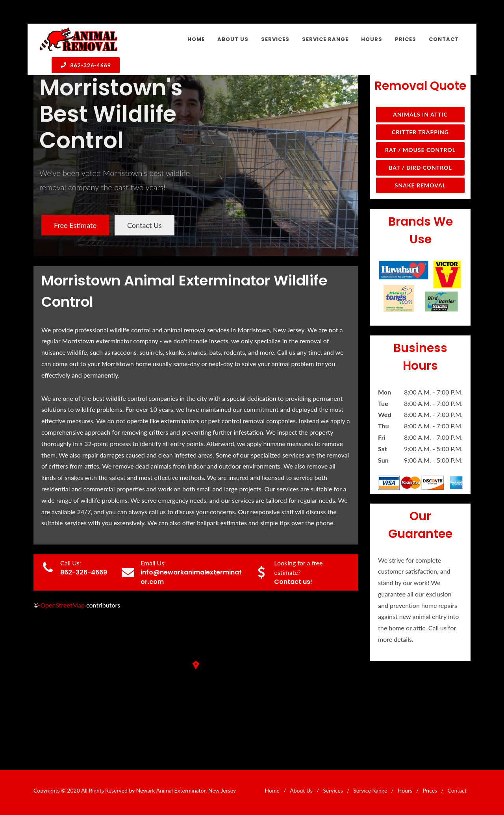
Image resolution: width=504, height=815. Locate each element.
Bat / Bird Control (420, 168)
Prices (430, 790)
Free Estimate (75, 225)
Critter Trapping (420, 132)
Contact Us (145, 225)
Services (333, 790)
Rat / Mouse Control (420, 150)
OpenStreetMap (62, 605)
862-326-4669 (86, 65)
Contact (457, 790)
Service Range (370, 790)
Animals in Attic (420, 114)
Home (272, 790)
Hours (405, 790)
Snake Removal (420, 185)
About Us (301, 790)
